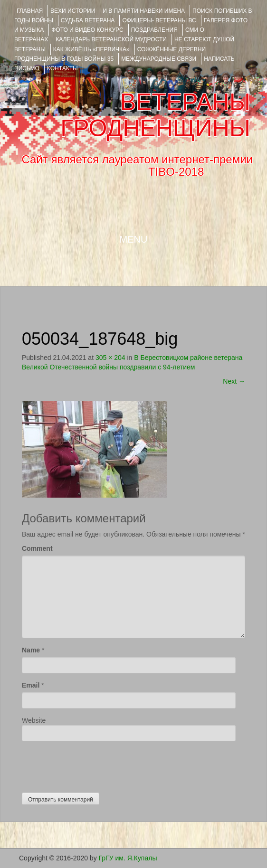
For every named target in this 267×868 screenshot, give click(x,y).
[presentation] (94, 764)
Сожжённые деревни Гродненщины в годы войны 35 (110, 54)
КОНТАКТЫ (62, 68)
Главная (30, 11)
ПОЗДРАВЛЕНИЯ (154, 30)
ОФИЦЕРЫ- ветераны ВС (159, 20)
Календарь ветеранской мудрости (111, 39)
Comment (37, 548)
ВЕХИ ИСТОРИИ (73, 11)
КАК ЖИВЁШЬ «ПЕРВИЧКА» (91, 49)
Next (234, 381)
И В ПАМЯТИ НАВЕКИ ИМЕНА (144, 11)
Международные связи (159, 59)
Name (31, 650)
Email (31, 685)
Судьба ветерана (88, 20)
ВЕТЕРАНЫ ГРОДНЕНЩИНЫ (155, 115)
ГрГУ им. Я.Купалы (128, 858)
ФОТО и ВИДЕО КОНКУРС (87, 30)
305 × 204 (110, 358)
